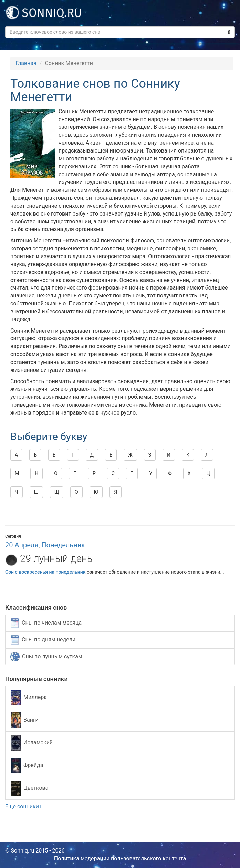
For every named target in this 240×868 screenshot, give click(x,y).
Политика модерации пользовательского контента (120, 859)
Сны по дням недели (43, 640)
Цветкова (29, 788)
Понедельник (63, 545)
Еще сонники (24, 807)
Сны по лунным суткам (46, 657)
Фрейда (27, 766)
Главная (26, 63)
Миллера (29, 697)
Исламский (32, 743)
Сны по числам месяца (46, 623)
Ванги (25, 720)
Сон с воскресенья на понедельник (45, 572)
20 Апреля (22, 545)
